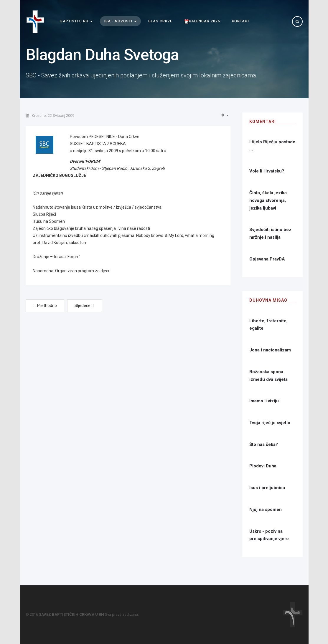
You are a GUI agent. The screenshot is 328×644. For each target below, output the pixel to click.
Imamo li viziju (264, 401)
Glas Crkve (160, 21)
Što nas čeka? (264, 444)
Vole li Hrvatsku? (267, 171)
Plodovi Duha (263, 466)
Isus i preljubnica (267, 488)
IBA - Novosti (120, 21)
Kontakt (241, 21)
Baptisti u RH (76, 21)
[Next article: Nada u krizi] (85, 306)
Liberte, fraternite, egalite (268, 325)
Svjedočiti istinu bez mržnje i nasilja (270, 233)
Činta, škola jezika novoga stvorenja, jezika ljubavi (268, 200)
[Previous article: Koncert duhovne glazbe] (45, 306)
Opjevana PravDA (267, 259)
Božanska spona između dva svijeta (268, 376)
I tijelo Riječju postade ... (272, 146)
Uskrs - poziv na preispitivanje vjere (269, 535)
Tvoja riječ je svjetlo (270, 423)
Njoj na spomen (266, 509)
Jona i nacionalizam (270, 350)
